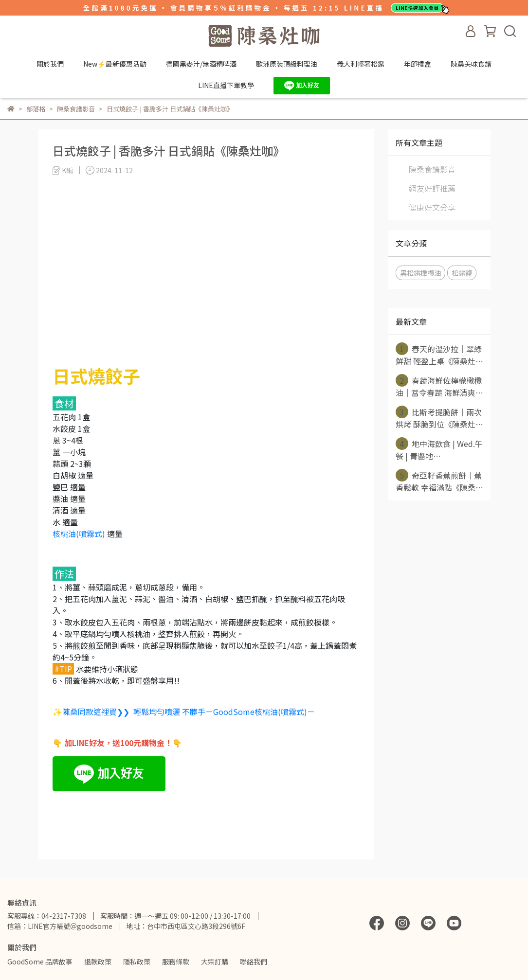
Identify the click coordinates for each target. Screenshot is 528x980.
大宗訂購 (215, 962)
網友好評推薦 (432, 188)
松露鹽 (462, 273)
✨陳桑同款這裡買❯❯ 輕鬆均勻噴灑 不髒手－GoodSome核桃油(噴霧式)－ (184, 712)
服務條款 (176, 962)
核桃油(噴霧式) (79, 534)
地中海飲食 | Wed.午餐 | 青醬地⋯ (439, 449)
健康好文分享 (432, 207)
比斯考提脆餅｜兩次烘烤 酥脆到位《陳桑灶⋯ (439, 418)
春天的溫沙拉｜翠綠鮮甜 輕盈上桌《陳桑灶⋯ (439, 355)
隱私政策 (137, 962)
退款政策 (98, 962)
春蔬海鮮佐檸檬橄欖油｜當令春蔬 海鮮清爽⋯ (439, 386)
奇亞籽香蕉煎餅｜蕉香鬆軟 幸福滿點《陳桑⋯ (439, 481)
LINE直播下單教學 (226, 85)
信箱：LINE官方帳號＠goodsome (60, 926)
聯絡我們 (254, 962)
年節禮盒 (418, 64)
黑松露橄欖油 (420, 273)
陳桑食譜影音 (432, 169)
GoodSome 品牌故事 (40, 962)
